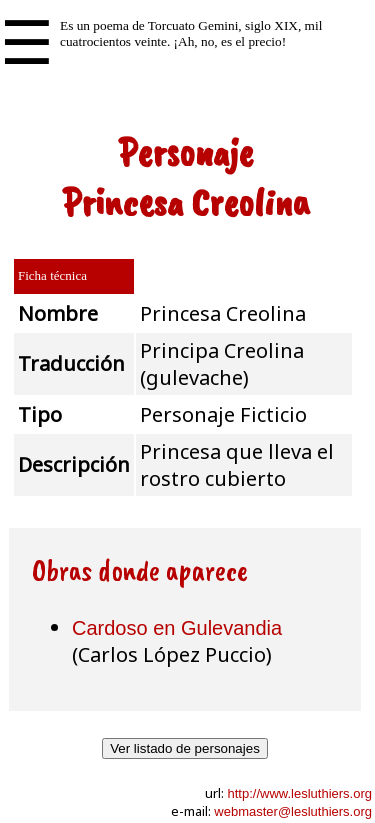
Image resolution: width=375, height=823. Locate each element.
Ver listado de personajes (185, 748)
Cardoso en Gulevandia (177, 628)
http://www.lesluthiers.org (299, 793)
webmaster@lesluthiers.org (293, 811)
